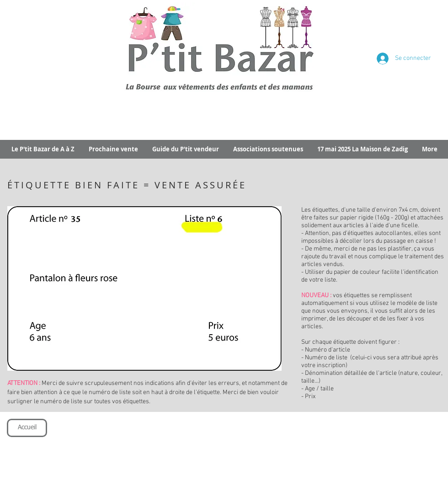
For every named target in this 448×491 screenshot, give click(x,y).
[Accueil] (27, 428)
